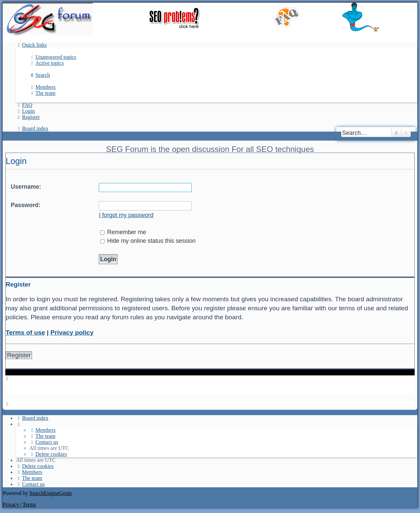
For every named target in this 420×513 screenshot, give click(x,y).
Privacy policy (72, 332)
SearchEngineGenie (51, 493)
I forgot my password (126, 215)
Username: (26, 187)
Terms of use (25, 332)
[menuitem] (53, 57)
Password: (26, 205)
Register (19, 355)
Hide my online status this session (148, 241)
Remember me (123, 232)
